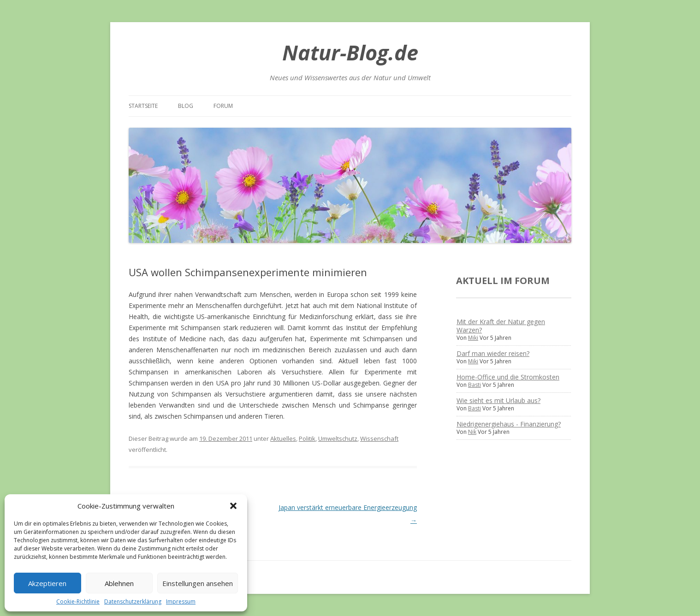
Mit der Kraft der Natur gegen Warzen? (501, 326)
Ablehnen (119, 583)
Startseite (143, 106)
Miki (473, 338)
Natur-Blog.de (350, 52)
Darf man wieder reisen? (493, 353)
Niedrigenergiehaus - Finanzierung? (509, 424)
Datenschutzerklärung (133, 601)
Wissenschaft (379, 438)
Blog (186, 106)
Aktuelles (283, 438)
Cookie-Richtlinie (78, 601)
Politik (307, 438)
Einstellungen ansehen (198, 583)
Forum (223, 106)
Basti (475, 385)
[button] (233, 506)
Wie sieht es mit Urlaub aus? (498, 400)
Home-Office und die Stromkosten (508, 377)
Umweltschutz (338, 438)
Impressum (181, 601)
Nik (472, 432)
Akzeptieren (47, 583)
